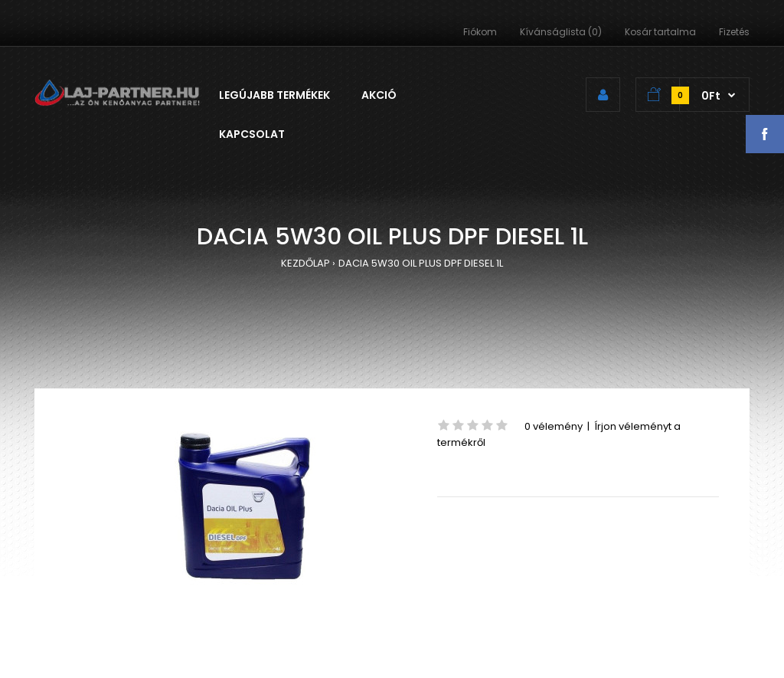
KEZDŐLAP (305, 263)
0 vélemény (554, 426)
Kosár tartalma (660, 32)
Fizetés (734, 32)
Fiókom (480, 32)
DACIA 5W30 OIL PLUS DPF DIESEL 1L (421, 263)
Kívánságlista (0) (561, 32)
